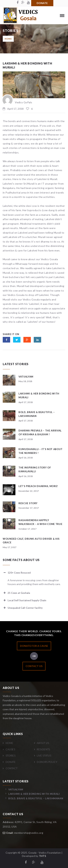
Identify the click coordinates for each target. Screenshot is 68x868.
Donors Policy (47, 762)
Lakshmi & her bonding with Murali (34, 794)
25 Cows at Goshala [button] (16, 593)
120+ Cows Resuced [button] (17, 573)
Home (8, 39)
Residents (43, 749)
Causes (10, 749)
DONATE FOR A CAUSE (34, 646)
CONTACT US (34, 666)
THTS (43, 856)
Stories (11, 756)
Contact (12, 768)
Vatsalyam (26, 377)
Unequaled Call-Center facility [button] (23, 608)
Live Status (44, 756)
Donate (42, 3)
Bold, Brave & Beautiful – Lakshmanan (36, 798)
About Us (43, 743)
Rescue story (28, 503)
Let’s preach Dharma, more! (38, 486)
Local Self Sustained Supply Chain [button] (24, 600)
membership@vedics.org (29, 833)
